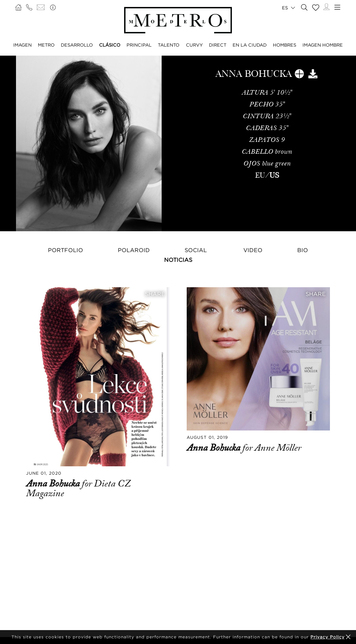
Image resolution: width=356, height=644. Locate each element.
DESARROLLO (77, 45)
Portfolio (66, 250)
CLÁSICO (110, 45)
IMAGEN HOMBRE (323, 45)
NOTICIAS (178, 260)
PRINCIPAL (139, 45)
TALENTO (169, 45)
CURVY (194, 45)
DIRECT (218, 45)
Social (196, 250)
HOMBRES (285, 45)
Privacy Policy (327, 637)
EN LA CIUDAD (250, 45)
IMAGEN (22, 45)
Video (253, 250)
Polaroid (134, 250)
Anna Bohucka (54, 484)
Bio (303, 250)
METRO (46, 45)
